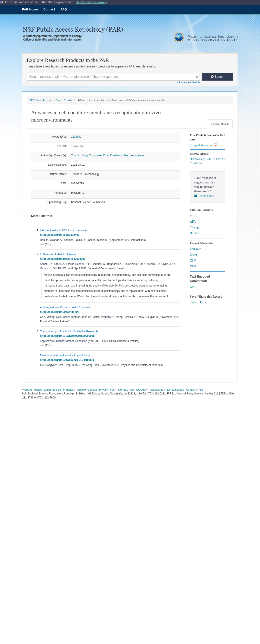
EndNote (195, 249)
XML (193, 266)
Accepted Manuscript (204, 145)
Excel (193, 255)
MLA (193, 216)
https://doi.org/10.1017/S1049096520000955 (68, 336)
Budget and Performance (59, 390)
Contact (49, 9)
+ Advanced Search (188, 82)
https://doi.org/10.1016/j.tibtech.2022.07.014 (208, 161)
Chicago (195, 227)
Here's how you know (92, 2)
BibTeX (195, 233)
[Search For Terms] (113, 77)
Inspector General (86, 390)
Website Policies (32, 390)
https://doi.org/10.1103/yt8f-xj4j (60, 312)
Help (200, 390)
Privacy (103, 390)
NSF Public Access (40, 100)
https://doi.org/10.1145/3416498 (60, 235)
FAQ (64, 9)
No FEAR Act (126, 390)
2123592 (76, 137)
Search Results (64, 100)
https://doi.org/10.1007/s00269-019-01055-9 (68, 360)
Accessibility (156, 390)
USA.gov (141, 390)
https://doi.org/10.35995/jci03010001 (63, 259)
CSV (193, 261)
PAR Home (30, 9)
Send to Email (199, 302)
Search (217, 77)
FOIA (113, 390)
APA (193, 222)
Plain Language (175, 390)
